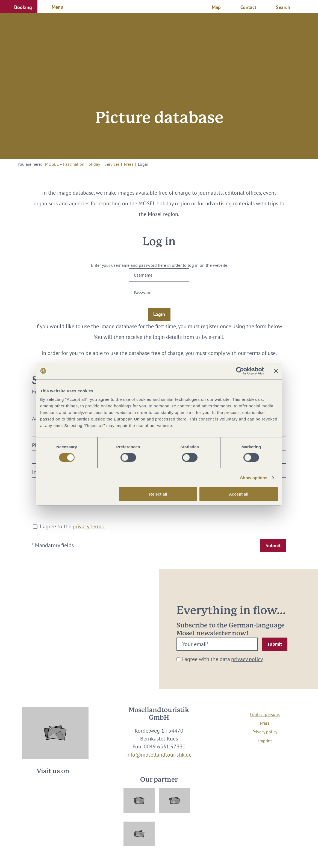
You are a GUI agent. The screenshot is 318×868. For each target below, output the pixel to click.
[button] (19, 7)
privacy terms (89, 526)
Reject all (158, 494)
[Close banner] (276, 371)
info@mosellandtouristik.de (159, 755)
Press (129, 164)
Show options (254, 477)
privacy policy (247, 659)
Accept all (239, 494)
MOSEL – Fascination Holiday (73, 164)
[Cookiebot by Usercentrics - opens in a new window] (240, 371)
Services (112, 164)
